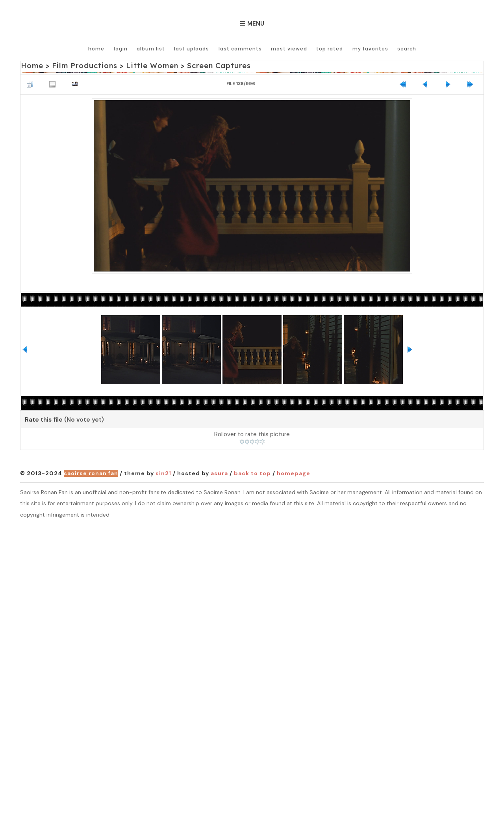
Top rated (330, 48)
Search (407, 48)
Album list (152, 48)
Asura (219, 473)
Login (121, 48)
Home (97, 48)
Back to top (252, 473)
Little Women (151, 66)
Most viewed (289, 48)
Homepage (294, 473)
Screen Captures (217, 66)
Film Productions (84, 66)
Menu (256, 24)
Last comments (241, 48)
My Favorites (370, 48)
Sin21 (163, 473)
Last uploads (192, 48)
